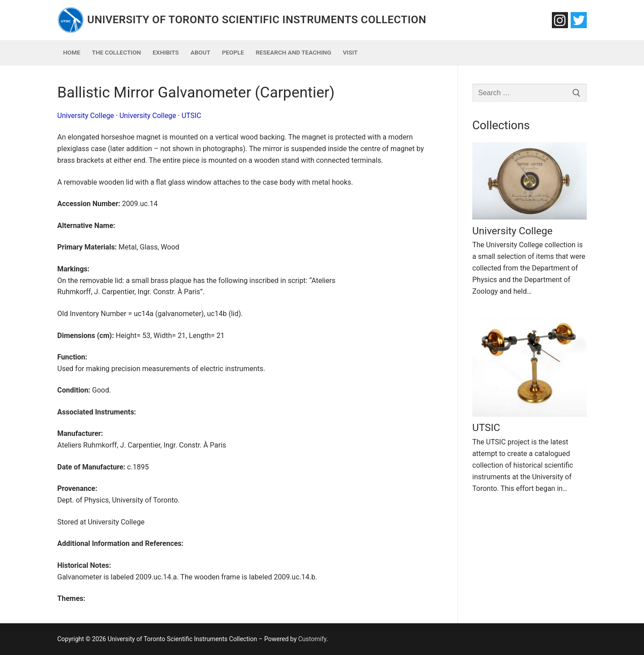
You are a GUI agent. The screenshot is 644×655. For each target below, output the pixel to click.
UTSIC (191, 116)
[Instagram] (560, 20)
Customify (312, 639)
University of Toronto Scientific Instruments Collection (257, 20)
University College (86, 116)
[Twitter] (579, 20)
